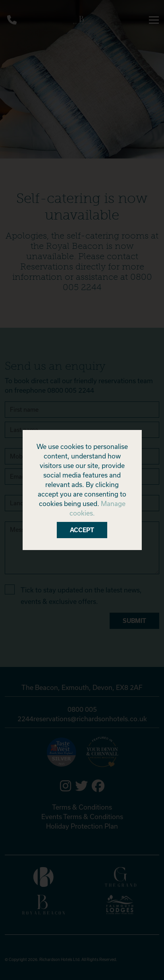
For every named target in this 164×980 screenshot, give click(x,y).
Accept (82, 530)
